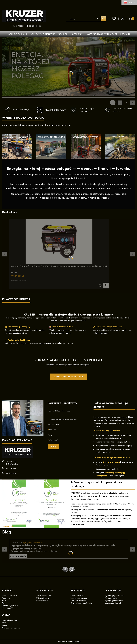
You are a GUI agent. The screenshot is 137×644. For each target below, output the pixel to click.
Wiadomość (53, 440)
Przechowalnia (42, 601)
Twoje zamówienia (44, 595)
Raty (4, 603)
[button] (103, 19)
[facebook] (65, 569)
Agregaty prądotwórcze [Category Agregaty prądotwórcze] (33, 543)
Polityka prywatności (10, 606)
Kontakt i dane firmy (10, 620)
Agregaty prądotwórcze (114, 595)
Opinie (5, 623)
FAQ (4, 601)
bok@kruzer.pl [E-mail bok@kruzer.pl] (11, 473)
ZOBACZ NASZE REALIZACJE (69, 377)
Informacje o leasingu (79, 598)
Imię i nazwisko (53, 425)
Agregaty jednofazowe (114, 601)
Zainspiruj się (8, 527)
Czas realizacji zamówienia (81, 603)
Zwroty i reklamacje (10, 595)
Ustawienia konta (43, 598)
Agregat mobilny (111, 598)
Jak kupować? (7, 608)
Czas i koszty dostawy (79, 601)
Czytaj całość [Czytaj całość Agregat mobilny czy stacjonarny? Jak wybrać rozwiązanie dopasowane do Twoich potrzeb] (18, 556)
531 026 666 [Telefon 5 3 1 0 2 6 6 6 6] (11, 469)
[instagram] (72, 569)
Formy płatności (77, 595)
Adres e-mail (54, 430)
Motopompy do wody (113, 603)
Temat (50, 435)
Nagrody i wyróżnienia (11, 628)
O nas (4, 625)
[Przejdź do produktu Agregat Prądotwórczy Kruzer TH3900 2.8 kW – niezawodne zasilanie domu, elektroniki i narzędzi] (59, 242)
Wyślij (53, 447)
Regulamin (6, 598)
